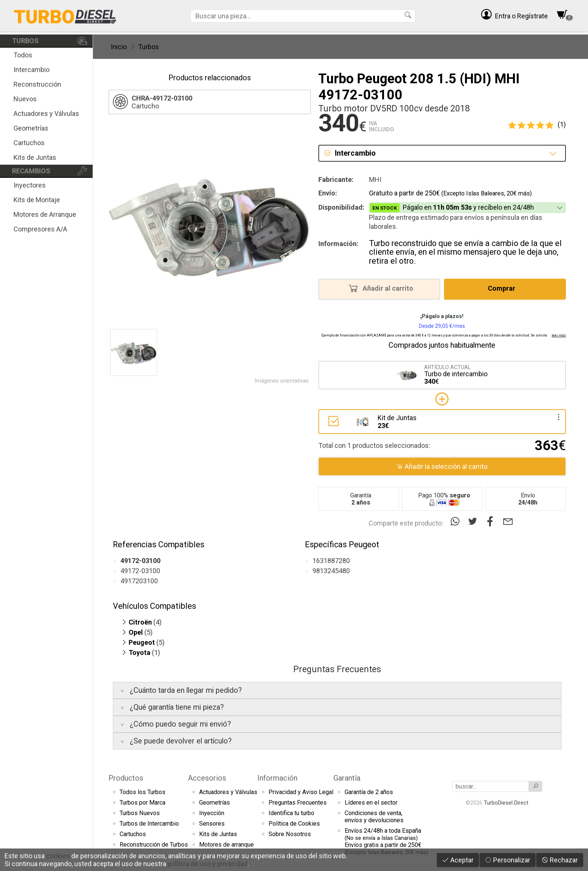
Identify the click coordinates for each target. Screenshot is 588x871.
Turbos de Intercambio (149, 824)
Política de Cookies (294, 824)
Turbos (148, 47)
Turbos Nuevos (140, 813)
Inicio (119, 47)
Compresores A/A (40, 229)
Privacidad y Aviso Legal (301, 792)
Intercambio (31, 70)
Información (277, 778)
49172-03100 (140, 571)
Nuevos (25, 99)
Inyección (212, 813)
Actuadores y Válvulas (46, 113)
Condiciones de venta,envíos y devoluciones (374, 817)
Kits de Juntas (35, 157)
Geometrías (31, 128)
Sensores (212, 824)
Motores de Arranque (45, 214)
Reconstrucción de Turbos (154, 845)
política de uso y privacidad (208, 864)
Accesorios (207, 778)
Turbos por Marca (142, 803)
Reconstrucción (37, 84)
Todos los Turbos (142, 792)
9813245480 (331, 571)
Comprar (504, 288)
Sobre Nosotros (290, 834)
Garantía (347, 778)
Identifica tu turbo (291, 813)
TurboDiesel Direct (506, 803)
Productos (126, 778)
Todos (23, 55)
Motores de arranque (226, 845)
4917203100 (139, 581)
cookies (58, 856)
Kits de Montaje (37, 200)
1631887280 (331, 561)
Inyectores (30, 185)
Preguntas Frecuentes (298, 803)
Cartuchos (29, 143)
